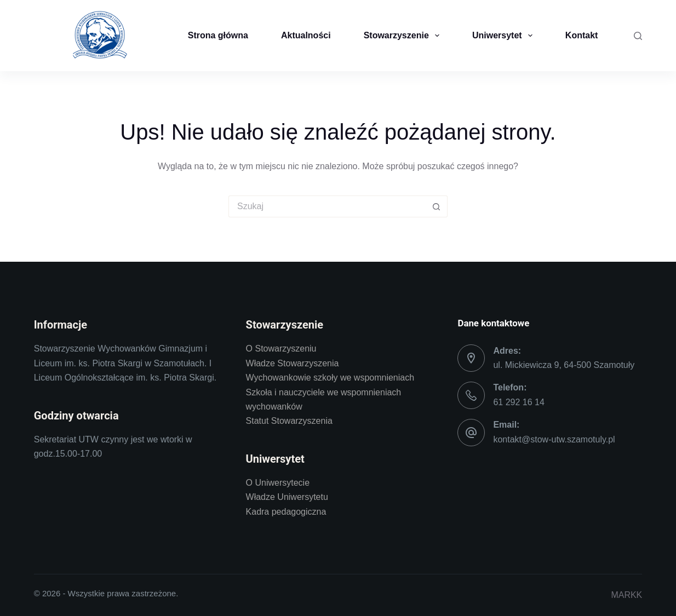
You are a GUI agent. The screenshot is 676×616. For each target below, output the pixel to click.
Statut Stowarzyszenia (289, 421)
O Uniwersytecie (278, 483)
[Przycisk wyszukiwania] (437, 206)
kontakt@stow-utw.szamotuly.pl (554, 439)
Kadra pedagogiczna (286, 512)
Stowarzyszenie (404, 36)
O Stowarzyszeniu (281, 349)
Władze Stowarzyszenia (293, 363)
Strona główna (218, 35)
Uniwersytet (505, 36)
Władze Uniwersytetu (287, 497)
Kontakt (582, 35)
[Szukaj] (638, 36)
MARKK (626, 595)
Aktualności (306, 35)
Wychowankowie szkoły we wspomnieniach (330, 378)
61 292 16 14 (519, 402)
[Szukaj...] (327, 206)
